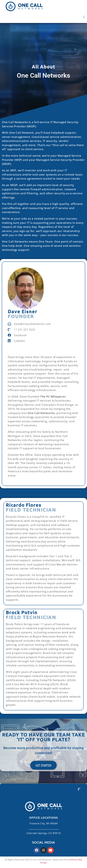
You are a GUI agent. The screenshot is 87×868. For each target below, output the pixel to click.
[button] (84, 17)
